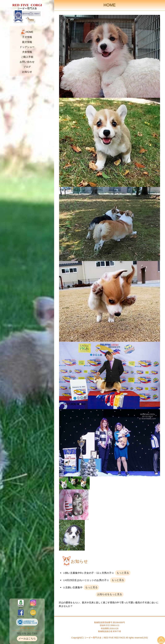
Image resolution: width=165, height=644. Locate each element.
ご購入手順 (27, 57)
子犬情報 (27, 37)
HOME (30, 32)
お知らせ (27, 72)
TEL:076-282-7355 (27, 634)
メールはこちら (27, 639)
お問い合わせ (27, 62)
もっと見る (123, 573)
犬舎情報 (27, 52)
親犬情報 (27, 42)
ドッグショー (27, 47)
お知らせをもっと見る (110, 594)
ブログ (27, 67)
